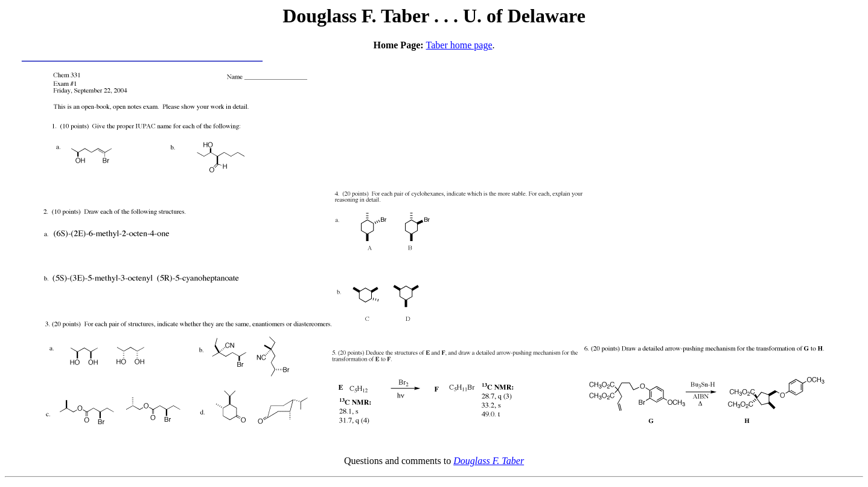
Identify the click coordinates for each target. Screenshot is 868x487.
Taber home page (459, 45)
